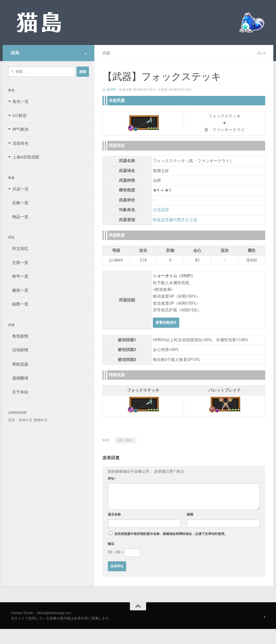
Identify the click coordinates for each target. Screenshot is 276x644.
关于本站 (18, 392)
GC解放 (20, 115)
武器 (106, 53)
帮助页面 (18, 364)
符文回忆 (18, 248)
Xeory (112, 90)
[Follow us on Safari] (86, 54)
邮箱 (190, 514)
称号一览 (18, 276)
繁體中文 (41, 420)
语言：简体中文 (20, 420)
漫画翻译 (18, 378)
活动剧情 (18, 350)
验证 (111, 544)
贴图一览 (18, 304)
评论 (112, 479)
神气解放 (20, 129)
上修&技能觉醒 (26, 157)
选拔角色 (20, 143)
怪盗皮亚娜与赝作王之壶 (175, 220)
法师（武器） (126, 440)
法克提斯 (161, 210)
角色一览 (20, 101)
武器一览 (20, 189)
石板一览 (18, 203)
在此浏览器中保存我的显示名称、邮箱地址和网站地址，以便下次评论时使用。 (171, 534)
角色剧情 (18, 336)
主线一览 (18, 262)
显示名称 (114, 514)
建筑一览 (18, 290)
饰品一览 (18, 217)
